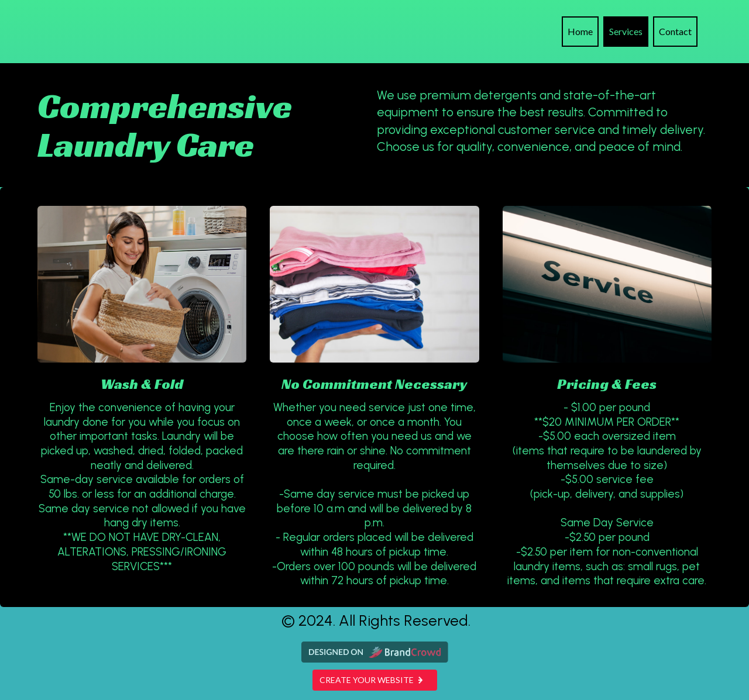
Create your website (375, 680)
